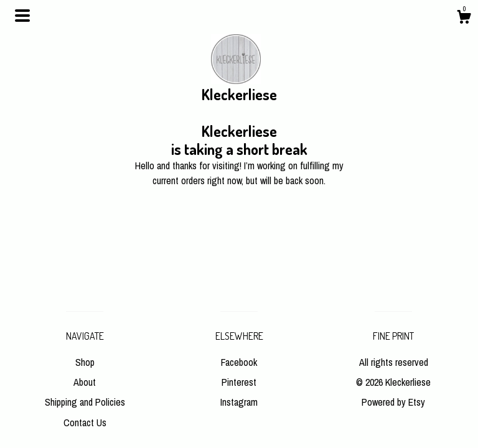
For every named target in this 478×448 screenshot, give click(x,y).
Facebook (239, 362)
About (85, 382)
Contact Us (85, 422)
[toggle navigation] (22, 16)
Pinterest (239, 382)
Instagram (239, 402)
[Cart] (464, 19)
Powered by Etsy (393, 402)
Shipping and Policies (85, 402)
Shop (85, 362)
